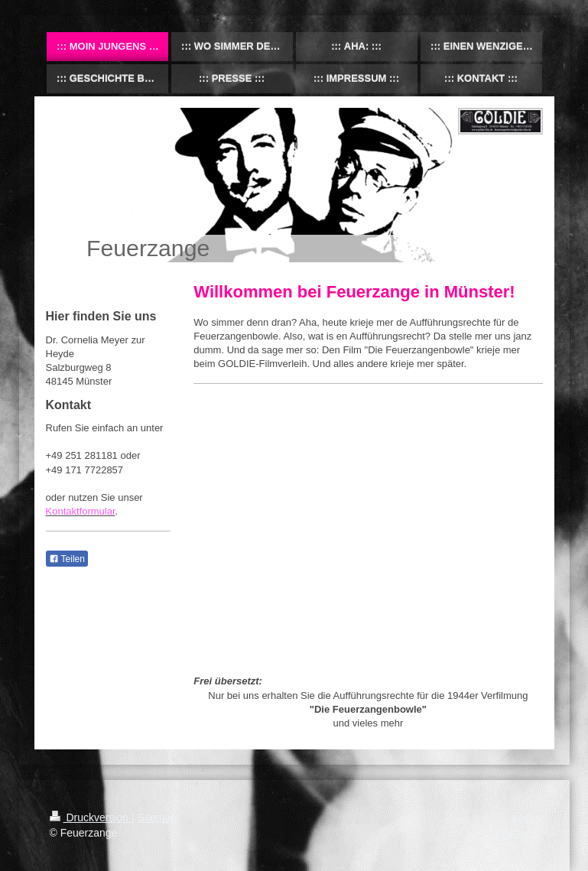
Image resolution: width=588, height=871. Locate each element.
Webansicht (511, 833)
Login (525, 817)
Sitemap (157, 817)
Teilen (67, 559)
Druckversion (91, 817)
